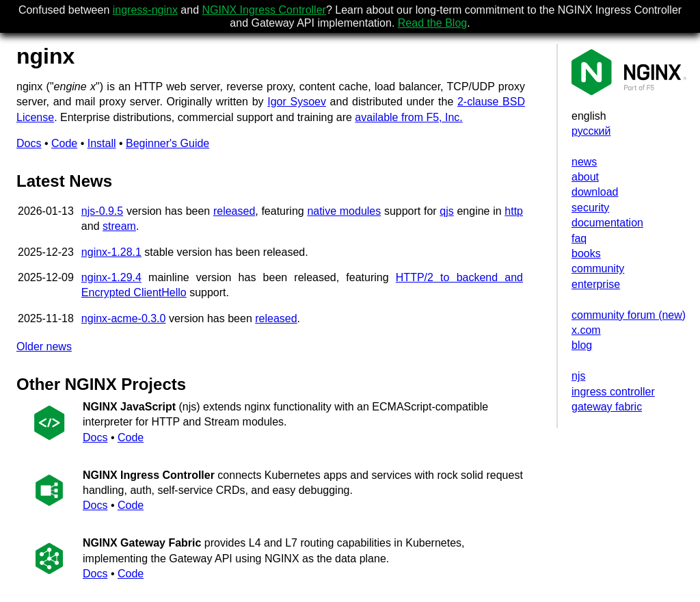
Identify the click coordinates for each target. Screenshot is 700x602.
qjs (446, 211)
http (514, 211)
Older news (44, 346)
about (585, 177)
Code (64, 143)
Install (102, 143)
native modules (344, 211)
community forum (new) (629, 315)
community (598, 269)
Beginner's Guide (167, 143)
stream (119, 226)
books (586, 253)
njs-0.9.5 (102, 211)
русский (591, 131)
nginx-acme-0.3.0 (124, 318)
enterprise (596, 284)
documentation (607, 223)
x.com (586, 330)
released (234, 211)
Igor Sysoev (297, 102)
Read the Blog (432, 23)
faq (579, 238)
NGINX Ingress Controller (264, 10)
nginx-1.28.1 (111, 252)
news (584, 162)
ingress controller (613, 392)
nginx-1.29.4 (111, 277)
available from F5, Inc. (408, 117)
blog (582, 345)
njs (578, 376)
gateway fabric (607, 407)
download (595, 192)
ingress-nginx (145, 10)
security (590, 208)
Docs (29, 143)
